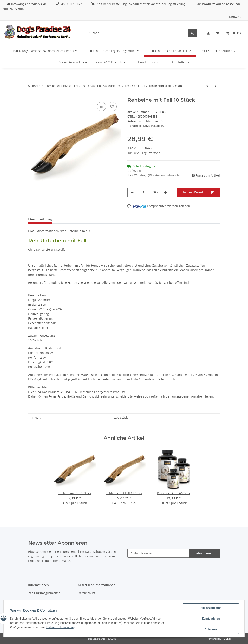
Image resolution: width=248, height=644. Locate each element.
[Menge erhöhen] (166, 193)
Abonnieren (204, 553)
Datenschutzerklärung (100, 552)
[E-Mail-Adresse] (158, 553)
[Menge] (143, 193)
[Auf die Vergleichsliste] (101, 107)
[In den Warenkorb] (198, 192)
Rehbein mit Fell (154, 121)
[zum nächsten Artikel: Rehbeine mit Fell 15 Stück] (216, 86)
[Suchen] (137, 33)
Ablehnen (211, 629)
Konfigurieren (211, 619)
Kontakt (235, 16)
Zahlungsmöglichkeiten (44, 593)
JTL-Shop (227, 639)
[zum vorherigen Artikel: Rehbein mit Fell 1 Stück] (207, 86)
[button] (208, 33)
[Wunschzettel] (218, 33)
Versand (155, 153)
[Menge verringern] (132, 193)
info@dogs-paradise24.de (27, 4)
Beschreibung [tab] (40, 219)
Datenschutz (87, 593)
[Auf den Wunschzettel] (112, 107)
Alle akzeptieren (211, 608)
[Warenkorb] (234, 33)
